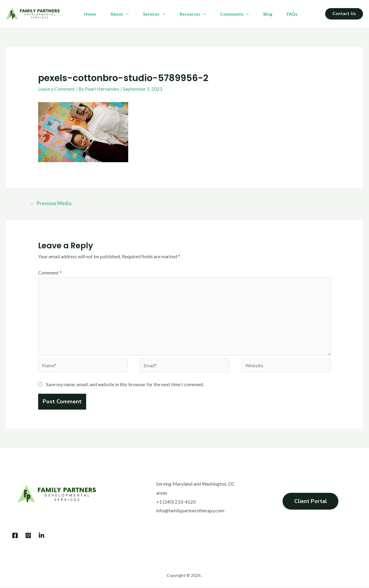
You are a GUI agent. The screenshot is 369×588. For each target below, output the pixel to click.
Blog (268, 14)
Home (90, 14)
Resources (193, 14)
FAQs (292, 14)
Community (234, 14)
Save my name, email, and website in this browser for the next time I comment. (125, 385)
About (119, 14)
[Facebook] (15, 536)
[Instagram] (28, 536)
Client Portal (311, 502)
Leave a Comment (56, 89)
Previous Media (51, 203)
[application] (126, 14)
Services (154, 14)
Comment (50, 273)
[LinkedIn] (41, 536)
